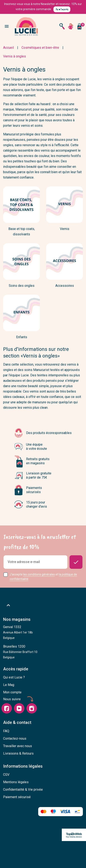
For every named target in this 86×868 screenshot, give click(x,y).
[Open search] (62, 26)
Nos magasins (17, 619)
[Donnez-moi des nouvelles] (76, 562)
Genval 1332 (18, 632)
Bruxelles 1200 (20, 652)
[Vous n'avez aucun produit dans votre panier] (79, 26)
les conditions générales (39, 574)
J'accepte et (43, 577)
